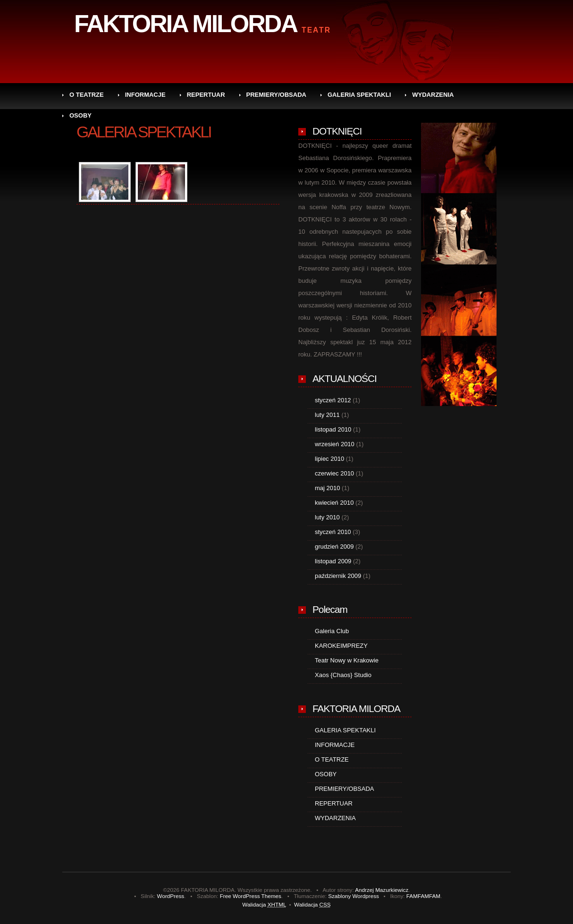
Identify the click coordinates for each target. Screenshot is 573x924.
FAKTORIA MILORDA (185, 24)
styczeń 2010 (333, 532)
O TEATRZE (87, 95)
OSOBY (80, 115)
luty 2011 (327, 415)
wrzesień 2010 (335, 444)
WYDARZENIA (433, 95)
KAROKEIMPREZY (341, 646)
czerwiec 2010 (334, 473)
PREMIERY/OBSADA (276, 95)
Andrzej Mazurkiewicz (382, 890)
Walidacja (264, 904)
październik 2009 (338, 576)
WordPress (171, 896)
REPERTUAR (206, 95)
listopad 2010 (333, 429)
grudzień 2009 (334, 547)
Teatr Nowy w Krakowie (347, 660)
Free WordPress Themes (251, 896)
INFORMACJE (145, 95)
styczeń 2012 (333, 400)
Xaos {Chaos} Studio (343, 675)
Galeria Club (332, 631)
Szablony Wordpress (354, 896)
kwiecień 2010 (334, 503)
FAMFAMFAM (423, 896)
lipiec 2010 (329, 459)
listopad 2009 (333, 561)
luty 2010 (327, 517)
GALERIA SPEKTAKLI (359, 95)
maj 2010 (327, 488)
